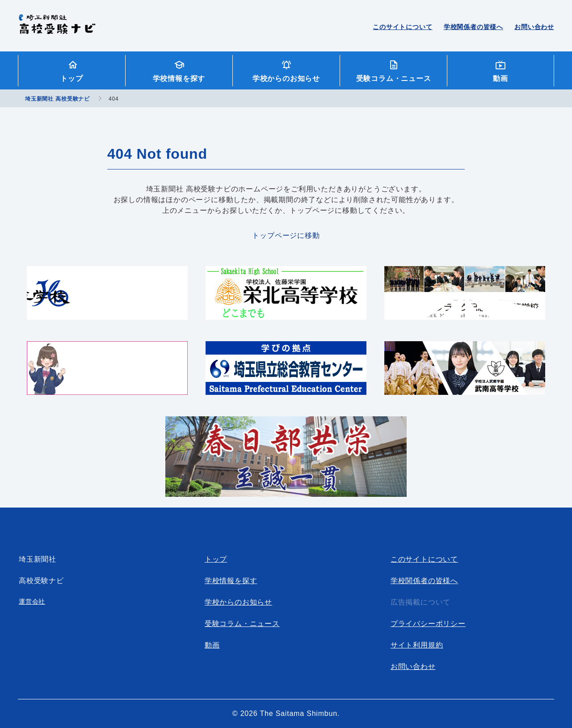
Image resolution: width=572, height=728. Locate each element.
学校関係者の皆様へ (473, 27)
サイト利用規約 (417, 645)
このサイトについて (402, 27)
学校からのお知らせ (286, 78)
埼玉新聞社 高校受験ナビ (57, 29)
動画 (500, 78)
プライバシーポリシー (428, 624)
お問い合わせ (534, 27)
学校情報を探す (179, 78)
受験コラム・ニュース (394, 78)
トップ (71, 78)
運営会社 (32, 601)
